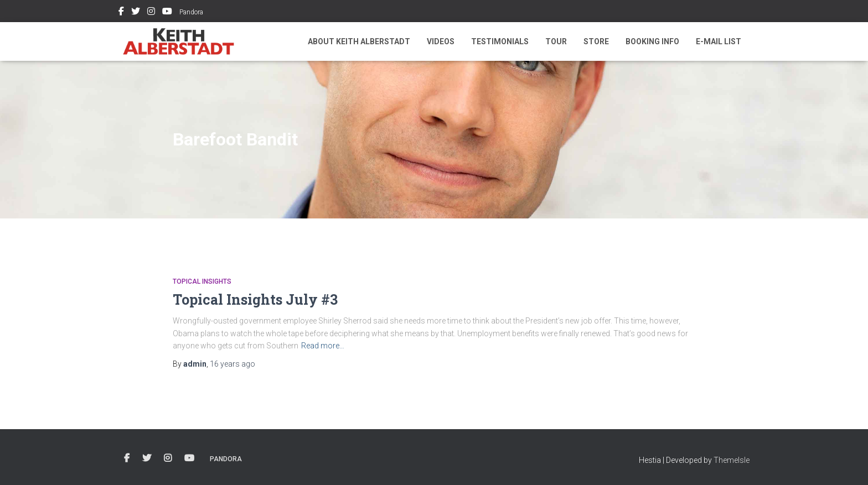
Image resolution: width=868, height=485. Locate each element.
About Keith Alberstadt (359, 41)
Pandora (191, 12)
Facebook (121, 13)
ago (232, 364)
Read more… (323, 346)
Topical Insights (202, 281)
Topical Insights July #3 (255, 299)
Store (596, 41)
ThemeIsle (732, 460)
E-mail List (719, 41)
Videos (441, 41)
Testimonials (500, 41)
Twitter (136, 13)
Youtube (167, 13)
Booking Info (652, 41)
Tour (556, 41)
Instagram (151, 13)
